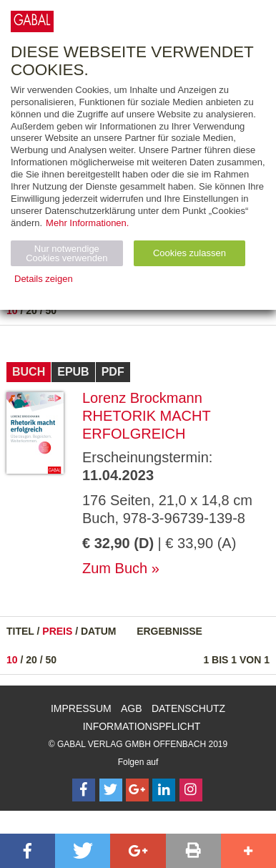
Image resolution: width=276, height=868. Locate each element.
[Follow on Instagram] (191, 790)
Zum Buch (115, 568)
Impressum (81, 708)
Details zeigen (44, 279)
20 (31, 311)
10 (12, 311)
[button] (28, 851)
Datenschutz (188, 708)
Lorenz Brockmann (142, 398)
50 (51, 311)
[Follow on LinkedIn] (164, 790)
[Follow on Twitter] (111, 790)
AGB (132, 708)
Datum (99, 631)
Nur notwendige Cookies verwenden (66, 253)
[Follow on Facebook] (84, 790)
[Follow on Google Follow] (137, 790)
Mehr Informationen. (87, 223)
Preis (57, 631)
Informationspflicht (142, 726)
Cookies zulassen (189, 253)
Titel (20, 631)
